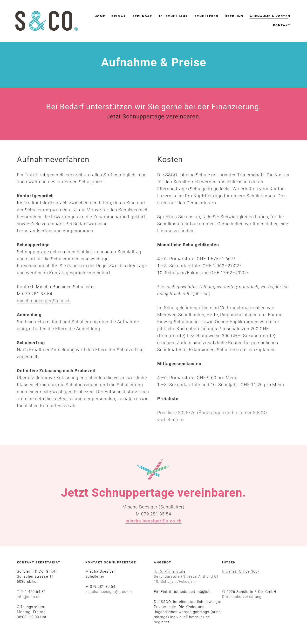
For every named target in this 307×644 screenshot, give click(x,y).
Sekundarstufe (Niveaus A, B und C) (186, 576)
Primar (116, 17)
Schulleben (204, 17)
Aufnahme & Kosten (267, 17)
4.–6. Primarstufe (170, 571)
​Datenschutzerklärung (242, 597)
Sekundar (139, 17)
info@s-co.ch (29, 597)
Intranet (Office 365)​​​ (241, 571)
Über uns (231, 17)
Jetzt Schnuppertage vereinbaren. (154, 116)
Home (97, 17)
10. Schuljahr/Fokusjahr (175, 582)
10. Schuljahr (171, 17)
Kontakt (279, 26)
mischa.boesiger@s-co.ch (44, 301)
